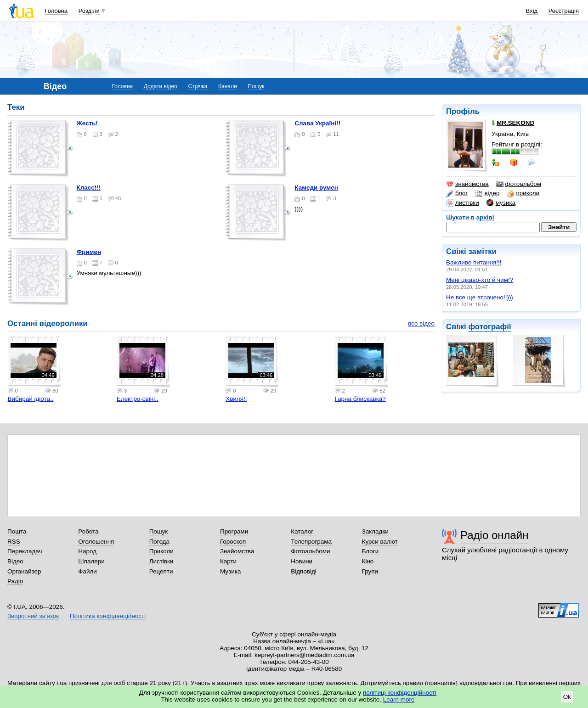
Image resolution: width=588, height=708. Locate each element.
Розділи (89, 11)
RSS (14, 542)
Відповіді (304, 571)
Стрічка (198, 86)
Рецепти (161, 571)
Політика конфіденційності (108, 616)
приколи (523, 193)
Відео (15, 561)
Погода (159, 542)
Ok (567, 697)
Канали (228, 86)
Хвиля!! (236, 399)
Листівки (161, 561)
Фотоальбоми (310, 551)
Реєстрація (564, 11)
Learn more (399, 700)
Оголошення (96, 542)
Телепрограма (311, 542)
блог (457, 193)
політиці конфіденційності (400, 693)
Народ (87, 551)
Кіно (368, 561)
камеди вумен (316, 188)
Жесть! (87, 123)
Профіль (463, 111)
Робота (88, 531)
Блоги (370, 551)
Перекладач (25, 551)
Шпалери (91, 561)
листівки (463, 203)
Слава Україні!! (317, 123)
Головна (56, 11)
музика (501, 203)
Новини (302, 561)
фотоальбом (519, 184)
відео (487, 193)
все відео (421, 323)
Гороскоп (233, 542)
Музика (230, 571)
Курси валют (380, 542)
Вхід (532, 11)
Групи (370, 571)
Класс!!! (89, 188)
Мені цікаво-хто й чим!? (480, 280)
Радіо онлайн (495, 535)
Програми (234, 531)
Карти (228, 561)
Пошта (17, 531)
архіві (485, 217)
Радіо (15, 581)
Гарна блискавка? (360, 399)
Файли (88, 571)
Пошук (256, 86)
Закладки (375, 531)
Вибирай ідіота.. (31, 399)
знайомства (467, 184)
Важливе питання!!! (474, 262)
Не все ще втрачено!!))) (480, 297)
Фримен (89, 252)
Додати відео (161, 86)
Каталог (302, 531)
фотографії (489, 327)
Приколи (161, 551)
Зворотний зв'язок (33, 616)
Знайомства (237, 551)
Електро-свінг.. (138, 399)
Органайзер (24, 571)
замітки (482, 251)
